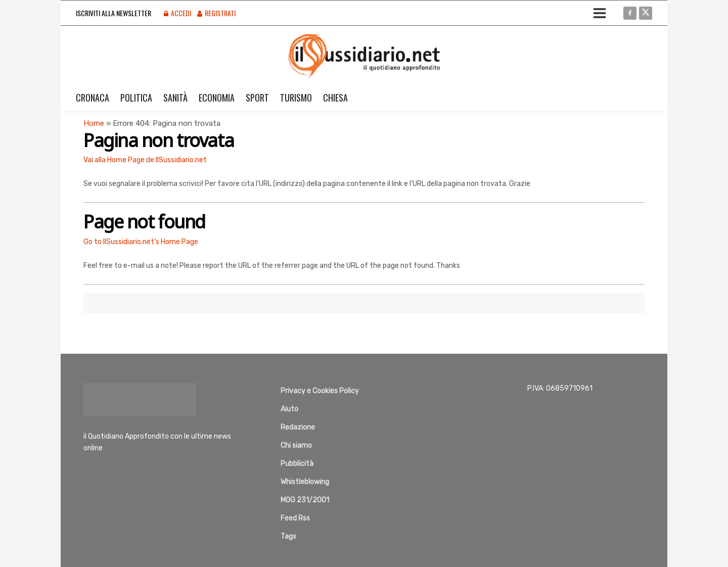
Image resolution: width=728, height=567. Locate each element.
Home (94, 123)
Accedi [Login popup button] (177, 13)
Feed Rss (295, 518)
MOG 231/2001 (305, 500)
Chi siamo (296, 445)
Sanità (175, 98)
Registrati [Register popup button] (216, 13)
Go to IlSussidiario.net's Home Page (141, 242)
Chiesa (335, 98)
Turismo (296, 98)
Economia (217, 98)
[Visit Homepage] (364, 56)
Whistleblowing (305, 482)
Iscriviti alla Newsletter (113, 13)
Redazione (298, 427)
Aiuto (289, 409)
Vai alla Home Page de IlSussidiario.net (145, 160)
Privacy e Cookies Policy (320, 391)
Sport (257, 98)
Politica (136, 98)
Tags (288, 536)
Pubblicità (297, 464)
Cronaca (93, 98)
